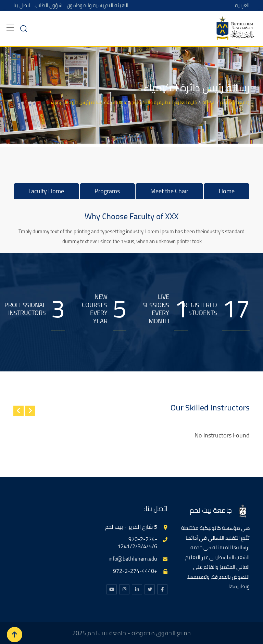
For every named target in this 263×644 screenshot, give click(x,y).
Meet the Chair (169, 191)
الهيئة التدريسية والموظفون (98, 5)
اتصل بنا (22, 5)
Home (227, 191)
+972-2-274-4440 (135, 571)
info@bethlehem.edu (133, 558)
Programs (107, 191)
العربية (242, 5)
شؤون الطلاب (48, 5)
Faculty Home (46, 191)
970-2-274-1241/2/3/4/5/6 (137, 543)
